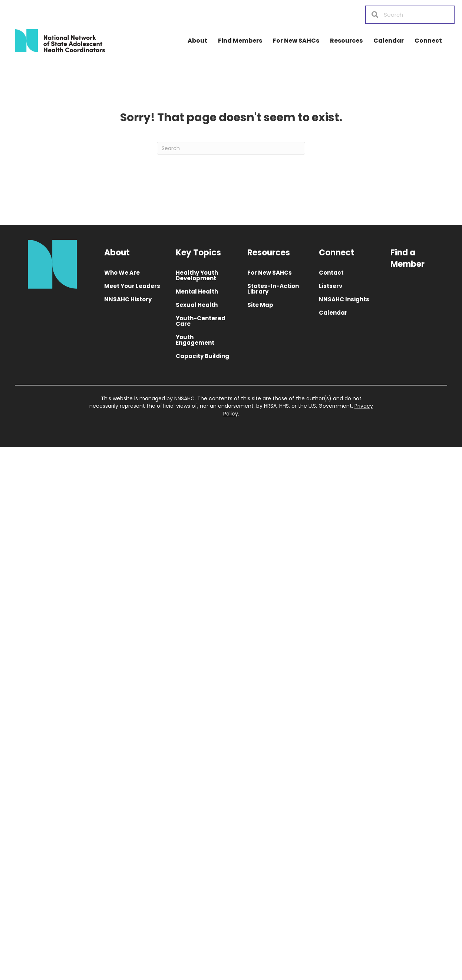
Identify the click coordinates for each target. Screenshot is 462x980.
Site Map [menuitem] (260, 305)
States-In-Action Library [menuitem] (273, 289)
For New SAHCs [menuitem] (296, 41)
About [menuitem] (197, 41)
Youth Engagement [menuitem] (195, 340)
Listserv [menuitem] (331, 286)
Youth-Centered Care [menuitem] (201, 321)
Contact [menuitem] (331, 273)
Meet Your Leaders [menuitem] (132, 286)
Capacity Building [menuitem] (202, 356)
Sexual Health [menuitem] (197, 305)
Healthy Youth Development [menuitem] (197, 275)
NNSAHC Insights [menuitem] (344, 299)
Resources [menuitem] (346, 41)
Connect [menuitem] (428, 41)
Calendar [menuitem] (389, 41)
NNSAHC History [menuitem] (128, 299)
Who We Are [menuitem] (122, 273)
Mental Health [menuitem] (197, 292)
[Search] (231, 148)
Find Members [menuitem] (240, 41)
